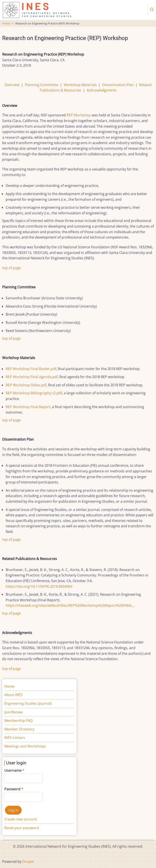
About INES (13, 695)
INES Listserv (15, 738)
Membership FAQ (18, 720)
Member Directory (19, 729)
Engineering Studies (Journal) (28, 703)
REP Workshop (79, 115)
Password (12, 789)
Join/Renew (13, 712)
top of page (11, 268)
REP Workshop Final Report (28, 407)
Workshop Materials (80, 85)
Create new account (21, 819)
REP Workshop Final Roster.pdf (31, 369)
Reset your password (22, 828)
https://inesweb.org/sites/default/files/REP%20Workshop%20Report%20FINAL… (70, 605)
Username (13, 770)
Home (6, 23)
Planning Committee (42, 85)
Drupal (28, 862)
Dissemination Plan (118, 85)
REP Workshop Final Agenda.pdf (32, 377)
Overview (12, 85)
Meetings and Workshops (25, 746)
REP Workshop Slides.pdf (26, 385)
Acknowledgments (102, 90)
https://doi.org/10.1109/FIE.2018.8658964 (39, 586)
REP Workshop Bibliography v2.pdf (34, 393)
